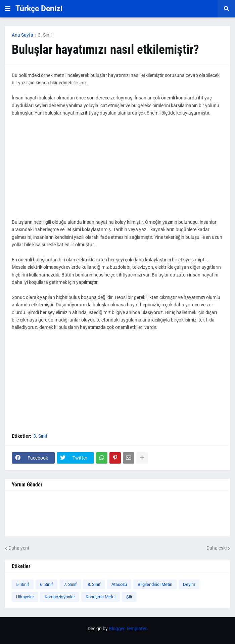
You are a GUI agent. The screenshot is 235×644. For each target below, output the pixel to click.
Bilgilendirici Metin (155, 584)
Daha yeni (19, 548)
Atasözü (119, 584)
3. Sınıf (45, 35)
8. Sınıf (94, 584)
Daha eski (217, 548)
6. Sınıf (46, 584)
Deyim (189, 584)
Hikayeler (25, 597)
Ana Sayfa (22, 35)
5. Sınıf (23, 584)
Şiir (129, 597)
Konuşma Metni (101, 597)
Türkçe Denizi (39, 9)
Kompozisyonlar (60, 597)
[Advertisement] (117, 171)
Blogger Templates (128, 629)
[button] (8, 9)
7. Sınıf (70, 584)
